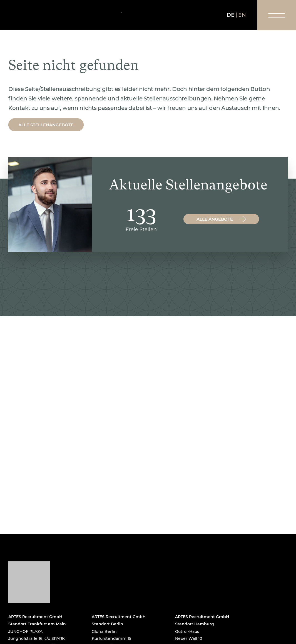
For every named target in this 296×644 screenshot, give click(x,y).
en (242, 15)
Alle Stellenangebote (46, 125)
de (231, 15)
